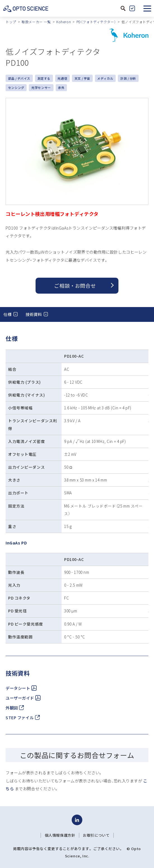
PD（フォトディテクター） (96, 22)
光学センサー (41, 88)
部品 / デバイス (19, 78)
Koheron (64, 22)
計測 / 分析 (128, 78)
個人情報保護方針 (60, 835)
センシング (16, 88)
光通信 (62, 78)
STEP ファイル (23, 717)
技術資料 (34, 314)
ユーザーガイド (23, 698)
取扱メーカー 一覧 (36, 22)
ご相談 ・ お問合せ (75, 286)
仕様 (7, 314)
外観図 (15, 708)
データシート (21, 688)
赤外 (61, 88)
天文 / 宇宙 (82, 78)
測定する (44, 78)
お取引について (96, 835)
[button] (147, 8)
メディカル (105, 78)
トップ (11, 22)
